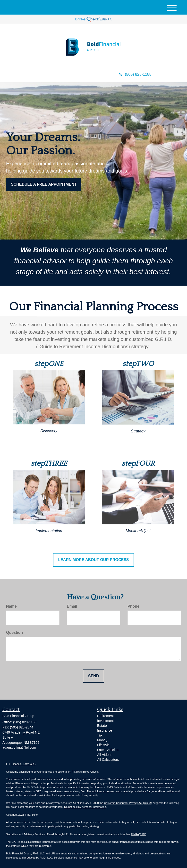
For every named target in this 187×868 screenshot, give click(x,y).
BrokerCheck (90, 772)
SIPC (143, 834)
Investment (105, 721)
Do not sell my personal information (85, 807)
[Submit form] (93, 676)
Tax (100, 735)
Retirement (105, 716)
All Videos (105, 755)
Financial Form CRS (23, 764)
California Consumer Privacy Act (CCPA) (128, 803)
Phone (133, 606)
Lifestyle (103, 745)
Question (14, 632)
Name (11, 606)
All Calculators (108, 760)
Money (102, 740)
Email (72, 606)
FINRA (135, 834)
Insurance (105, 730)
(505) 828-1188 (135, 74)
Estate (102, 726)
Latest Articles (108, 750)
